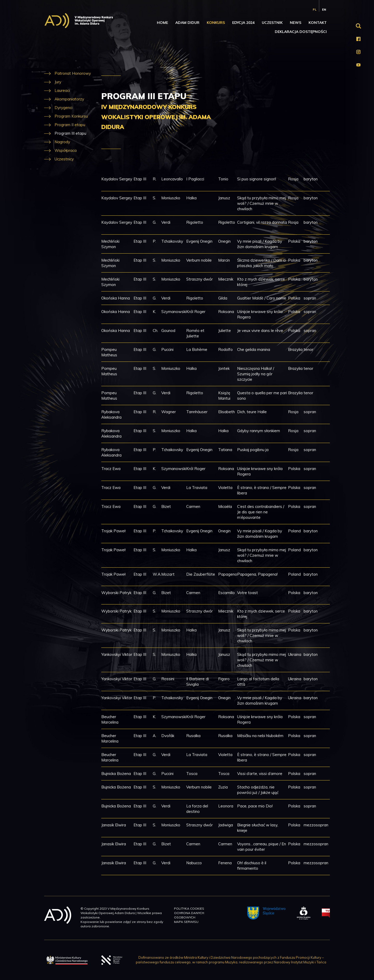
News (296, 23)
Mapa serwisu (186, 922)
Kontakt (318, 23)
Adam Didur (187, 23)
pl (315, 10)
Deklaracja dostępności (301, 32)
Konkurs (216, 23)
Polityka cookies (189, 908)
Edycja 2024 (243, 23)
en (324, 10)
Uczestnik (272, 23)
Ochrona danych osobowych (189, 915)
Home (162, 23)
